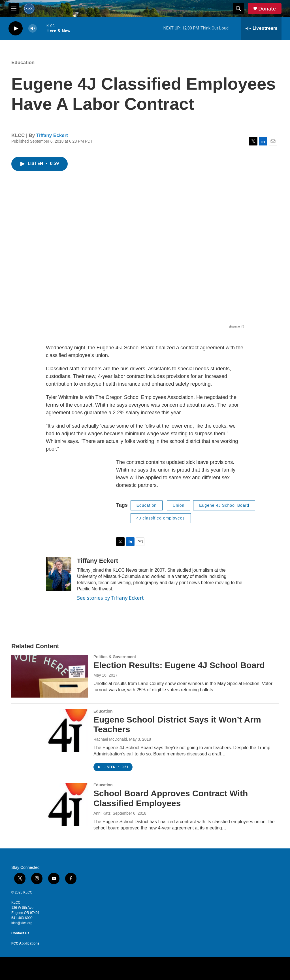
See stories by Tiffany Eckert (110, 598)
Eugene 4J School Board (224, 505)
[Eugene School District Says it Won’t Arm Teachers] (50, 730)
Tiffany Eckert (52, 135)
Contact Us (20, 933)
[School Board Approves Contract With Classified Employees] (50, 804)
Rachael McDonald (110, 739)
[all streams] (261, 28)
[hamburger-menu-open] (14, 9)
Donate (267, 9)
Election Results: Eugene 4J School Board (179, 665)
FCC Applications (25, 943)
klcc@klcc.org (22, 923)
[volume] (33, 28)
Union (179, 505)
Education (23, 63)
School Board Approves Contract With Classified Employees (171, 798)
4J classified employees (161, 518)
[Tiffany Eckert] (59, 574)
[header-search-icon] (238, 9)
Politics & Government (115, 657)
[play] (16, 28)
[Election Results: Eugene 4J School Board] (50, 676)
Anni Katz (102, 813)
